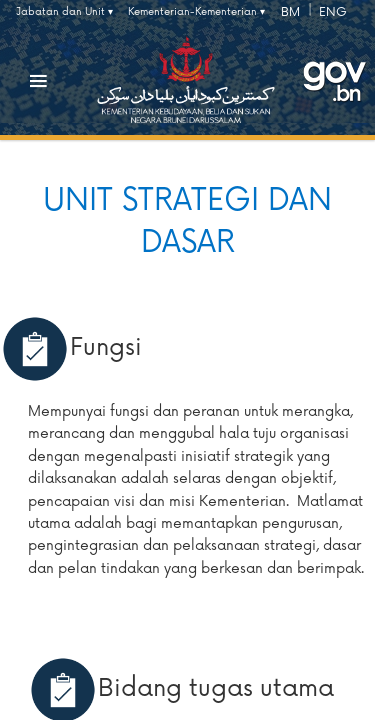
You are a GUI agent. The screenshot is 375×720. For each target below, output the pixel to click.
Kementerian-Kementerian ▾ (196, 12)
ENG (333, 12)
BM (290, 12)
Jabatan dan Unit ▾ (64, 12)
